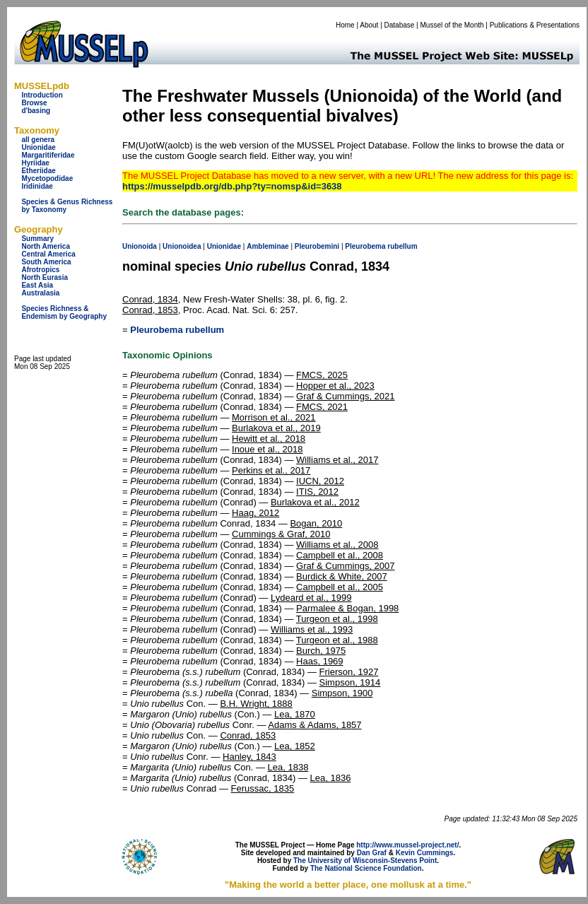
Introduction (42, 95)
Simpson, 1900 (342, 693)
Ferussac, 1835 (263, 788)
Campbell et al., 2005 (340, 587)
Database (400, 25)
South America (46, 262)
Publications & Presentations (535, 25)
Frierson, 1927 (349, 672)
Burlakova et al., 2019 (276, 428)
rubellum (402, 246)
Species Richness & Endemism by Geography (64, 312)
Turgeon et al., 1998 (337, 619)
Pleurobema (365, 246)
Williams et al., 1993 (312, 629)
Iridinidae (37, 186)
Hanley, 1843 (249, 757)
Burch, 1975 (321, 651)
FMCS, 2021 (322, 407)
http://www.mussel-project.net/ (407, 845)
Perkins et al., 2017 (271, 470)
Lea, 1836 (331, 778)
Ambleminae (267, 246)
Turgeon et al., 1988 (337, 640)
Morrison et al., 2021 (274, 417)
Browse (34, 103)
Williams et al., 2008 (337, 545)
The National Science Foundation (366, 868)
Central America (48, 254)
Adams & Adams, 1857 (314, 725)
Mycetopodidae (47, 178)
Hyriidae (35, 163)
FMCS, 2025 (322, 375)
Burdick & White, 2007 (342, 576)
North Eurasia (45, 277)
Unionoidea (182, 246)
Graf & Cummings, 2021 (345, 396)
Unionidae (38, 147)
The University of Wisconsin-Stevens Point (365, 861)
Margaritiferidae (48, 155)
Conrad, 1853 (150, 310)
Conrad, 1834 (150, 299)
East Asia (37, 285)
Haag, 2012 (255, 513)
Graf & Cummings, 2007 (345, 566)
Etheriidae (38, 171)
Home (345, 25)
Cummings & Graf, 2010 (281, 534)
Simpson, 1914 (350, 682)
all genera (38, 140)
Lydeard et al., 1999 (311, 598)
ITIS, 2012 (317, 492)
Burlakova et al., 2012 (315, 502)
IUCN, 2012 (320, 481)
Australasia (40, 293)
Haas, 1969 (320, 661)
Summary (37, 239)
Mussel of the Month (452, 25)
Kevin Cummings (425, 853)
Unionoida (140, 246)
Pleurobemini (317, 246)
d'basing (36, 111)
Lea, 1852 (295, 746)
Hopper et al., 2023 (335, 386)
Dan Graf (372, 853)
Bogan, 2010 (316, 523)
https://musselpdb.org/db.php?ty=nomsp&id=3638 (232, 186)
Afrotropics (40, 270)
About (369, 25)
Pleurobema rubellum (177, 330)
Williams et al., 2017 (337, 460)
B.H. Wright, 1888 (256, 704)
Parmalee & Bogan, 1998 (347, 608)
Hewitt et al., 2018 (269, 439)
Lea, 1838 (288, 767)
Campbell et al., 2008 (340, 555)
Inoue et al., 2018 (267, 449)
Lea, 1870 (295, 714)
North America (46, 246)
